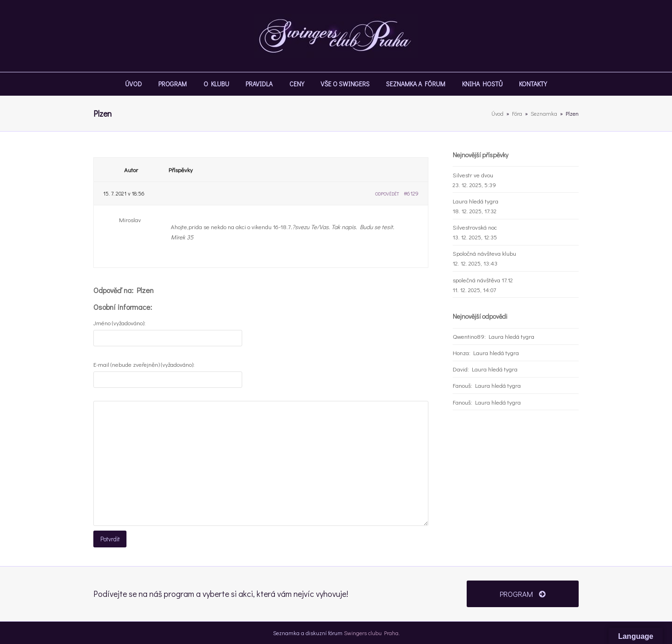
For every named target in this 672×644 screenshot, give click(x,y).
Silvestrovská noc (475, 227)
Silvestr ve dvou (473, 175)
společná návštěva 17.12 (483, 280)
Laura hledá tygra (476, 201)
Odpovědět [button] (387, 194)
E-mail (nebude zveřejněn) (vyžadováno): (144, 364)
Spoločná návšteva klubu (484, 253)
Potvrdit (110, 539)
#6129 (411, 193)
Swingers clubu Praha (371, 632)
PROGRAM (522, 593)
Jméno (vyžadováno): (119, 323)
